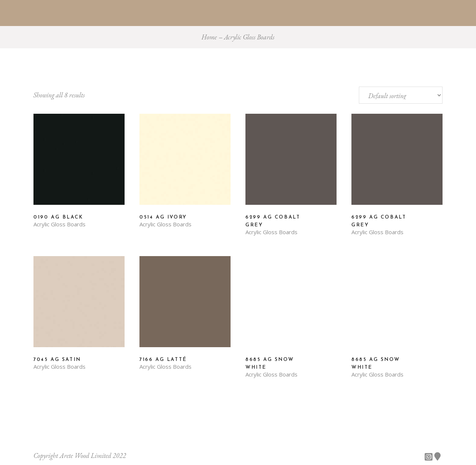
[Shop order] (401, 95)
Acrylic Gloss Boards (59, 224)
